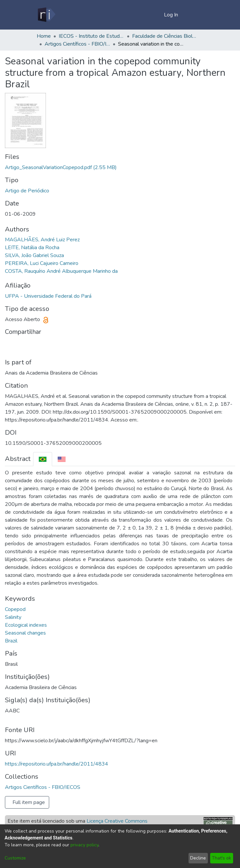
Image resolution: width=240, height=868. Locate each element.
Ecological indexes (26, 625)
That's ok (221, 858)
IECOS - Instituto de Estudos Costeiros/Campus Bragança (91, 36)
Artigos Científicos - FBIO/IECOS (77, 44)
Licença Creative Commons (117, 821)
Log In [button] (171, 15)
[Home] (46, 15)
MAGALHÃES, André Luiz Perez (42, 240)
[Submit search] (148, 15)
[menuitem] (158, 15)
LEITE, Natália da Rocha (32, 248)
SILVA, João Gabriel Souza (34, 255)
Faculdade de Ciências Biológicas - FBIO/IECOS (165, 36)
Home (44, 36)
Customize (15, 858)
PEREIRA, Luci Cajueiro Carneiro (42, 263)
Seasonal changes (25, 633)
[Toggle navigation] (194, 15)
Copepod (15, 609)
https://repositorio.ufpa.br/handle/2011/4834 (57, 764)
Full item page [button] (29, 802)
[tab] (43, 459)
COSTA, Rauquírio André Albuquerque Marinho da (61, 271)
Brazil (11, 641)
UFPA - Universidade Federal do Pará (48, 296)
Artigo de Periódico (27, 191)
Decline (198, 858)
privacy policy (84, 845)
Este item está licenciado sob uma (78, 821)
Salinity (13, 617)
